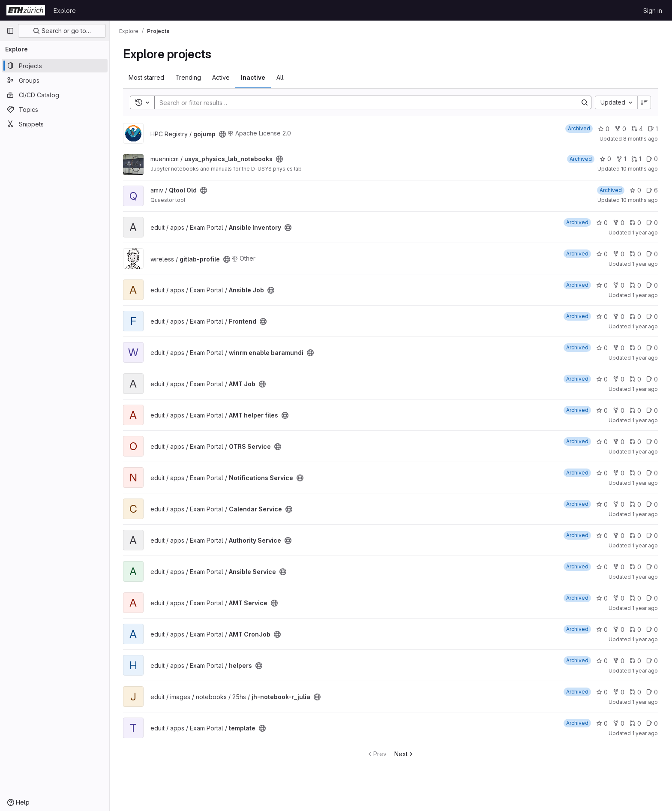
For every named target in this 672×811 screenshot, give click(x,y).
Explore (65, 11)
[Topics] (55, 109)
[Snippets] (55, 124)
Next (405, 754)
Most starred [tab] (147, 77)
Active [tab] (221, 77)
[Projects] (55, 66)
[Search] (362, 102)
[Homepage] (26, 10)
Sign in (653, 11)
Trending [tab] (189, 77)
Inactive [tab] (253, 77)
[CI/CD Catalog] (55, 95)
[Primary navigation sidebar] (10, 31)
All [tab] (280, 77)
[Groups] (55, 80)
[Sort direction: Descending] (645, 102)
